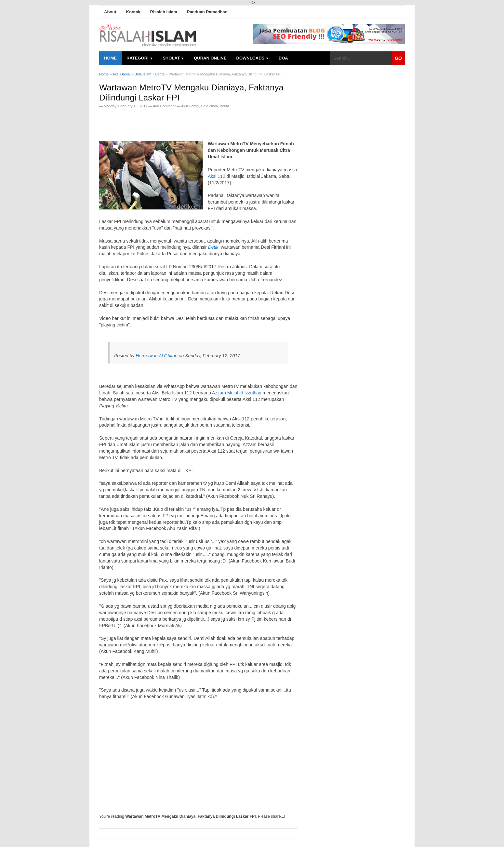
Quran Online (210, 58)
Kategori (140, 58)
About (110, 12)
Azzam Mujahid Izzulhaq (237, 393)
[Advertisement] (175, 123)
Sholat (173, 58)
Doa (283, 58)
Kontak (133, 12)
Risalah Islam (164, 12)
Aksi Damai (190, 106)
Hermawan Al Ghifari (157, 356)
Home (110, 58)
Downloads (253, 58)
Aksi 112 (217, 176)
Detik (213, 247)
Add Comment (165, 106)
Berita (225, 106)
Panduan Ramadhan (207, 12)
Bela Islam (209, 106)
